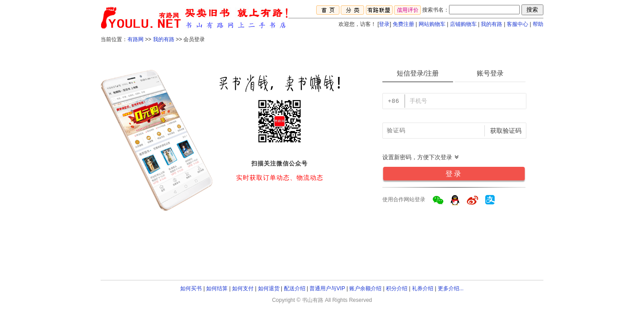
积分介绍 (397, 288)
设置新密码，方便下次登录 (421, 157)
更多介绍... (451, 288)
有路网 (136, 39)
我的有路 (491, 24)
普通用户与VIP (327, 288)
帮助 (538, 24)
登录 (384, 24)
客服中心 (517, 24)
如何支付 (243, 288)
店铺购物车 (463, 24)
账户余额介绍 (365, 288)
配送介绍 (295, 288)
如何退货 (269, 288)
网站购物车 (432, 24)
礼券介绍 (423, 288)
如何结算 (217, 288)
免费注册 (403, 24)
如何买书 (191, 288)
